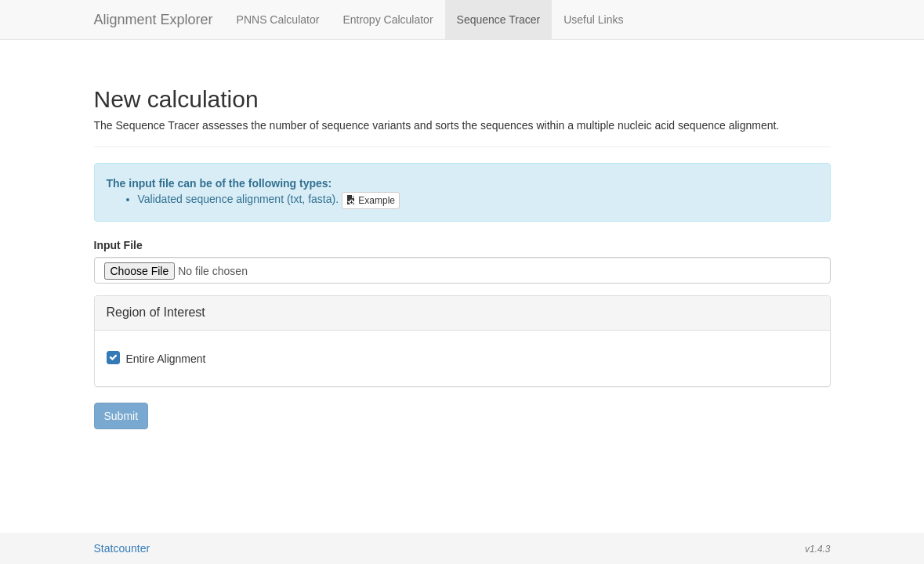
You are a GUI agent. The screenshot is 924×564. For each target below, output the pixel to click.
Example (371, 201)
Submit (121, 416)
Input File (118, 245)
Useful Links (593, 20)
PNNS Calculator (278, 20)
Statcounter (122, 548)
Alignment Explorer (154, 20)
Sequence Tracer (499, 20)
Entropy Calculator (388, 20)
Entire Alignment (166, 359)
